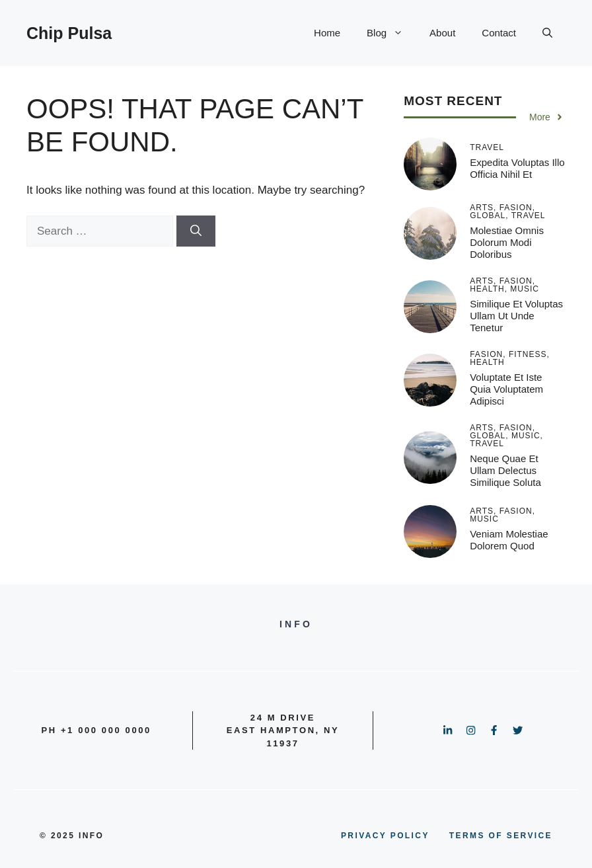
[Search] (196, 231)
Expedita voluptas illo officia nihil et (517, 168)
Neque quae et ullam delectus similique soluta (505, 470)
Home (327, 33)
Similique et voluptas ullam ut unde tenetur (516, 316)
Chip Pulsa (69, 33)
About (442, 33)
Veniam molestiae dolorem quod (509, 540)
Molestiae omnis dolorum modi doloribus (507, 242)
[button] (547, 33)
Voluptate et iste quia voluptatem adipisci (506, 389)
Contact (499, 33)
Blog (391, 33)
